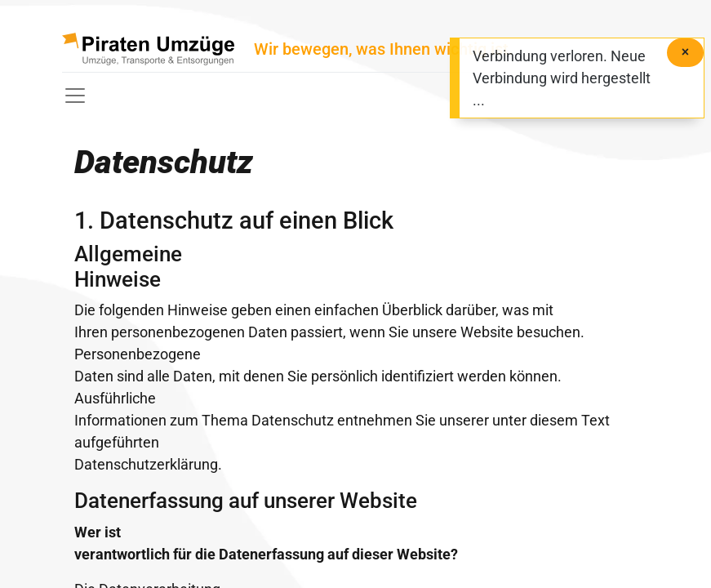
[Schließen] (685, 53)
